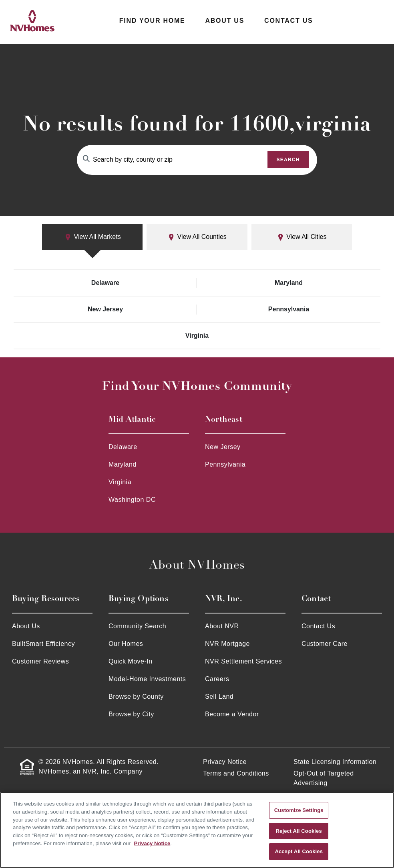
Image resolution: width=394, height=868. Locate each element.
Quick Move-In (131, 661)
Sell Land (219, 697)
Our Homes (126, 644)
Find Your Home (152, 21)
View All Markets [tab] (92, 237)
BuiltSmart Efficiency (43, 644)
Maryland (289, 283)
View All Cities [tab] (302, 237)
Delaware (105, 283)
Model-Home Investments (147, 679)
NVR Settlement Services (243, 661)
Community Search (137, 626)
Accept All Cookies (299, 851)
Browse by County (136, 697)
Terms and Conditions (236, 773)
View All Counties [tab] (197, 237)
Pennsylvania (289, 309)
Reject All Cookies (299, 831)
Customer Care (325, 644)
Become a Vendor (232, 714)
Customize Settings (299, 810)
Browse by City (131, 714)
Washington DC (132, 500)
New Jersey (105, 309)
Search (288, 160)
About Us (225, 21)
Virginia (197, 336)
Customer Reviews (40, 661)
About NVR (222, 626)
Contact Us (288, 21)
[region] (197, 830)
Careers (217, 679)
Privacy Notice (225, 762)
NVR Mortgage (227, 644)
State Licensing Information (335, 762)
